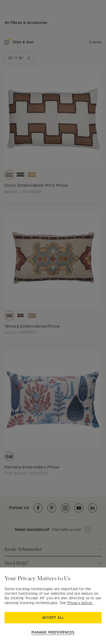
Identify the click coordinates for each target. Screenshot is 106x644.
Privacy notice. (80, 603)
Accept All (53, 617)
